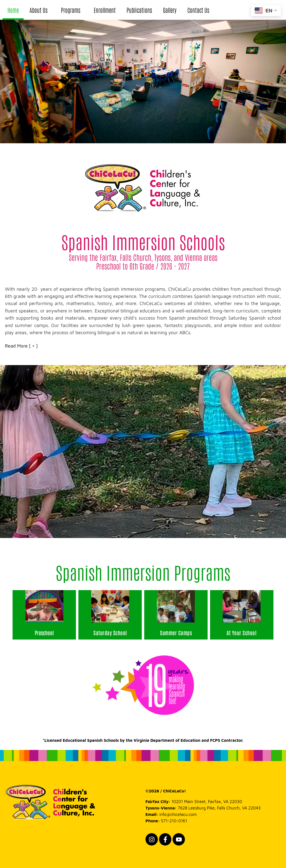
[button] (143, 346)
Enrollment (105, 10)
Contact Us (198, 10)
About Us (40, 10)
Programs (72, 10)
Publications (139, 10)
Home (13, 10)
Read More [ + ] (21, 346)
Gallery (170, 10)
